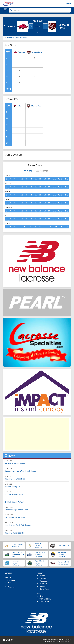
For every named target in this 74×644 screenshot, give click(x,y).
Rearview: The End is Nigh (15, 479)
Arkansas (22, 52)
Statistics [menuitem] (43, 581)
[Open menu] (5, 10)
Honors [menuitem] (42, 586)
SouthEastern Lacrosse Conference (62, 554)
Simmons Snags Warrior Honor (17, 510)
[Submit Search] (11, 10)
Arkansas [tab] (28, 171)
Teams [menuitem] (42, 576)
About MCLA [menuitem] (44, 602)
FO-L (66, 179)
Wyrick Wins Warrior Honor (15, 517)
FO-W (60, 179)
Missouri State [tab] (42, 171)
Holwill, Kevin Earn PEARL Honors (18, 525)
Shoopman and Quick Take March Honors (20, 471)
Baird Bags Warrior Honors (15, 463)
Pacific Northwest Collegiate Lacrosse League (18, 554)
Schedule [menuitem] (9, 573)
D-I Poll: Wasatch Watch (14, 494)
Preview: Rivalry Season (14, 487)
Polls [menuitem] (9, 583)
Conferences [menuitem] (10, 587)
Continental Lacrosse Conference (38, 546)
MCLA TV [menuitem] (43, 584)
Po (36, 179)
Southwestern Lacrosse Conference (16, 563)
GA (7, 118)
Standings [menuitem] (11, 580)
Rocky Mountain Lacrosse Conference (40, 554)
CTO (54, 179)
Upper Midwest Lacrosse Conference (39, 563)
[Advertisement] (37, 434)
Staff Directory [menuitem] (45, 599)
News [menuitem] (42, 596)
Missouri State (37, 52)
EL (22, 179)
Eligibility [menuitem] (43, 578)
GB (7, 124)
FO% (8, 130)
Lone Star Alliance (63, 546)
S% (7, 143)
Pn (49, 179)
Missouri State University (17, 38)
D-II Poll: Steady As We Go (15, 502)
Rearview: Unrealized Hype (15, 533)
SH (40, 179)
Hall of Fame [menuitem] (44, 589)
